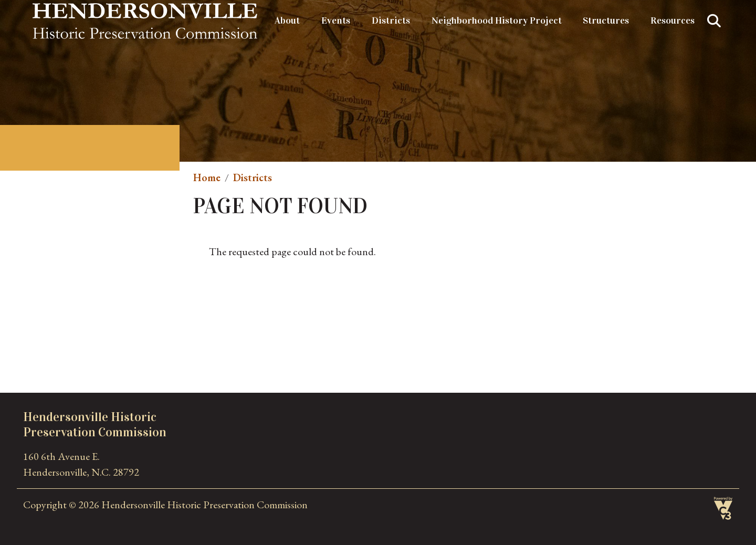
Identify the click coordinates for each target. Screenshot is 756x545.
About (287, 20)
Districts (391, 20)
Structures (606, 20)
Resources (673, 20)
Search (714, 21)
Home (207, 177)
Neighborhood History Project (497, 20)
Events (336, 20)
